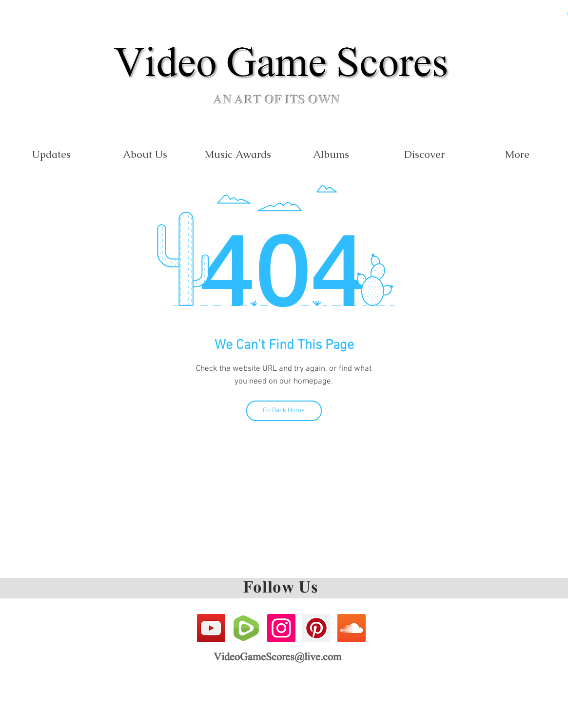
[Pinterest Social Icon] (316, 628)
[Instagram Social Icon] (281, 628)
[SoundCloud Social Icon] (352, 628)
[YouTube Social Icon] (211, 628)
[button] (238, 154)
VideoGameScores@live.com (277, 658)
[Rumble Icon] (246, 628)
